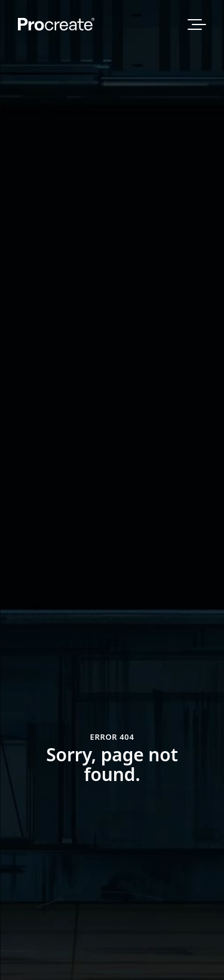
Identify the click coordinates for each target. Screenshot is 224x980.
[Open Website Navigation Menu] (197, 24)
